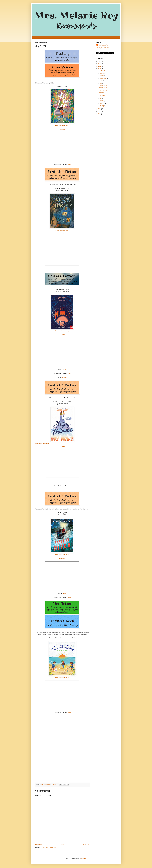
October (102, 76)
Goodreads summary (62, 125)
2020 (100, 109)
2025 (100, 61)
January (102, 106)
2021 (100, 69)
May (101, 83)
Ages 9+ (62, 129)
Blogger (84, 859)
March (101, 101)
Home (63, 844)
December (103, 71)
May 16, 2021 (103, 90)
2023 (100, 64)
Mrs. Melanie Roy (103, 45)
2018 (100, 114)
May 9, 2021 (103, 93)
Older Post (86, 844)
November (103, 73)
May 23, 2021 (103, 88)
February (102, 103)
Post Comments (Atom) (49, 847)
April (101, 98)
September (103, 78)
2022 (100, 66)
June (101, 81)
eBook (64, 378)
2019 (100, 111)
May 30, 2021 (103, 85)
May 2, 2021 (103, 95)
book (69, 164)
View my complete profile (103, 48)
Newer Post (39, 844)
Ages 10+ (62, 558)
